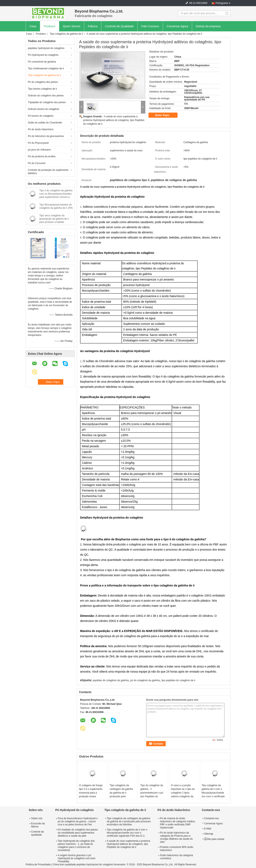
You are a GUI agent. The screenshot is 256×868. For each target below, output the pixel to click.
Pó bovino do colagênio (41, 116)
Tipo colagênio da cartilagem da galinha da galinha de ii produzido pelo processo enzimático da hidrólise (122, 795)
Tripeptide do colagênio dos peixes (47, 102)
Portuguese (222, 3)
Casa (33, 26)
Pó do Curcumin (37, 163)
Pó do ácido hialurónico (41, 129)
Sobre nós (37, 818)
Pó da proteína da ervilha (42, 156)
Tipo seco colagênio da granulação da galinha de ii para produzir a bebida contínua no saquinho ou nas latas (55, 222)
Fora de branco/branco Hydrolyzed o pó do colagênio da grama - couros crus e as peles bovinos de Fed (78, 821)
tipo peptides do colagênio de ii (178, 680)
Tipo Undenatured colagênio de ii (46, 68)
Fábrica (93, 26)
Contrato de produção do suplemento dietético (48, 172)
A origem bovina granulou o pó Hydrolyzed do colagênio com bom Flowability (77, 858)
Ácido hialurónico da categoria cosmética (176, 857)
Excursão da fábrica (38, 825)
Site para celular (214, 839)
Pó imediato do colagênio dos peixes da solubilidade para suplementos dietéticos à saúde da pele (78, 833)
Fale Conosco (150, 26)
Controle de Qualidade (119, 26)
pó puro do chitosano (39, 150)
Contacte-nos (211, 818)
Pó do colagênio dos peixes (43, 82)
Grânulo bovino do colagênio (44, 109)
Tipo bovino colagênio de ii (42, 89)
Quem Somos (72, 26)
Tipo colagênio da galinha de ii (66, 34)
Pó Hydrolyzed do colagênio (43, 55)
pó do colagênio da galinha (145, 680)
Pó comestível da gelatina (42, 62)
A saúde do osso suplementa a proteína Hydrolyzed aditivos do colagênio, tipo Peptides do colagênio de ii (114, 120)
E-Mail (208, 829)
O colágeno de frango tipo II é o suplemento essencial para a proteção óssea (91, 791)
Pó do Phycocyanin (38, 143)
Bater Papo (165, 115)
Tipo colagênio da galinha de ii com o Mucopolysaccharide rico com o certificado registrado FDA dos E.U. (215, 793)
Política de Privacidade (38, 865)
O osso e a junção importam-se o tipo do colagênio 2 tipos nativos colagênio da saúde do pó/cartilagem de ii (184, 795)
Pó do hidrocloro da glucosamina (46, 136)
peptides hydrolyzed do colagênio (46, 48)
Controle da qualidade (37, 833)
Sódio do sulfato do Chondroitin (45, 123)
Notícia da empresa (208, 26)
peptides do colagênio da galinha (111, 680)
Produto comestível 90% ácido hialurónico (177, 849)
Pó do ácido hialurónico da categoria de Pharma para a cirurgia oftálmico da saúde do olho (176, 837)
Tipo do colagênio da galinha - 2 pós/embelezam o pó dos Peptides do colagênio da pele (152, 793)
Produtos (50, 26)
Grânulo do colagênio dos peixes (46, 96)
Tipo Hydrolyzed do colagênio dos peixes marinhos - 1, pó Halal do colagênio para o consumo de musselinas (76, 846)
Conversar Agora (177, 26)
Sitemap (209, 834)
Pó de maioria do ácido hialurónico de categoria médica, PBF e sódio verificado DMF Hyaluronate (178, 823)
